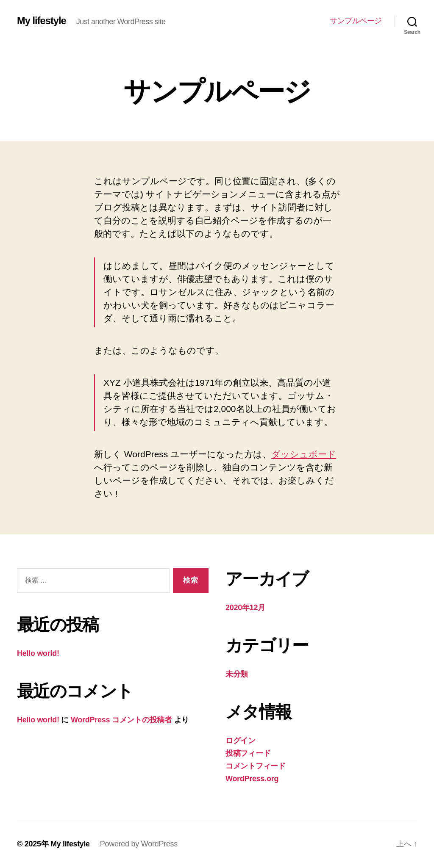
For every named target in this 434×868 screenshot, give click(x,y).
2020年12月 (245, 608)
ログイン (241, 741)
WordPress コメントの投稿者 (121, 720)
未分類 (237, 674)
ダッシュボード (304, 454)
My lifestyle (42, 21)
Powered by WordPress (139, 844)
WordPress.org (252, 779)
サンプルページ (356, 21)
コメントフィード (256, 766)
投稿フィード (248, 753)
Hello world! (38, 653)
